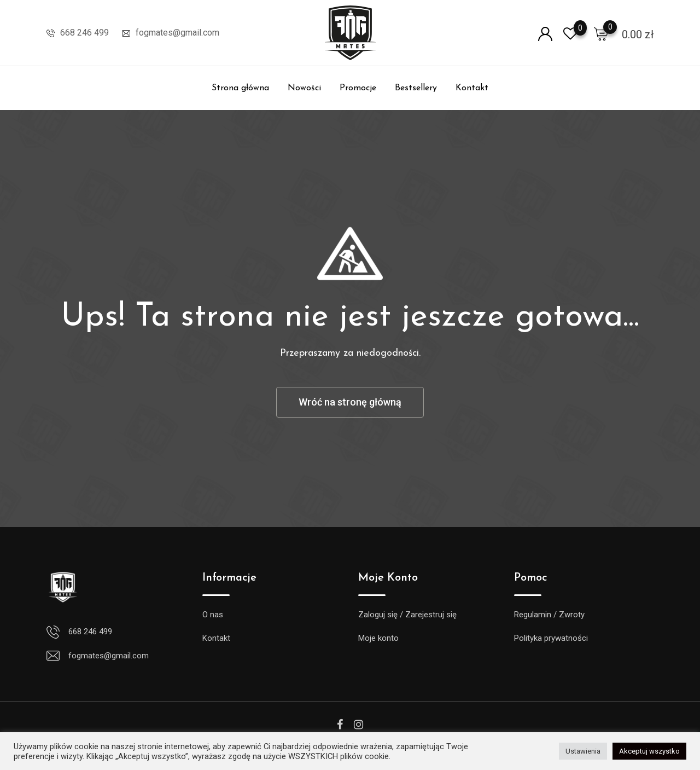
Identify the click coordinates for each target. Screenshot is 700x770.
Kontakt (472, 88)
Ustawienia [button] (583, 751)
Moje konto (378, 638)
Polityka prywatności (551, 638)
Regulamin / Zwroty (549, 615)
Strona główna (240, 88)
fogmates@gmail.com (177, 33)
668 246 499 (84, 33)
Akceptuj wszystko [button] (649, 751)
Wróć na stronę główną (350, 402)
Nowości (304, 88)
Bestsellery (416, 88)
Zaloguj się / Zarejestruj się (407, 615)
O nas (213, 615)
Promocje (358, 88)
